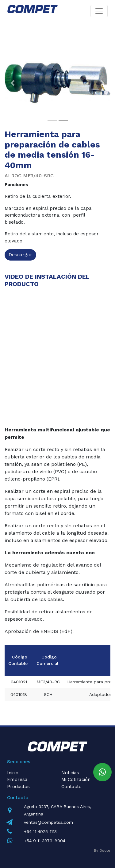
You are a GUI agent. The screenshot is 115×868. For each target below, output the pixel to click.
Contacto (71, 787)
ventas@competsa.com (48, 822)
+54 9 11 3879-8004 (45, 841)
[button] (13, 83)
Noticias (70, 773)
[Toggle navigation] (99, 11)
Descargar (20, 255)
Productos (18, 787)
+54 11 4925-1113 (40, 831)
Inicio (13, 773)
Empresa (17, 780)
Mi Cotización (76, 780)
